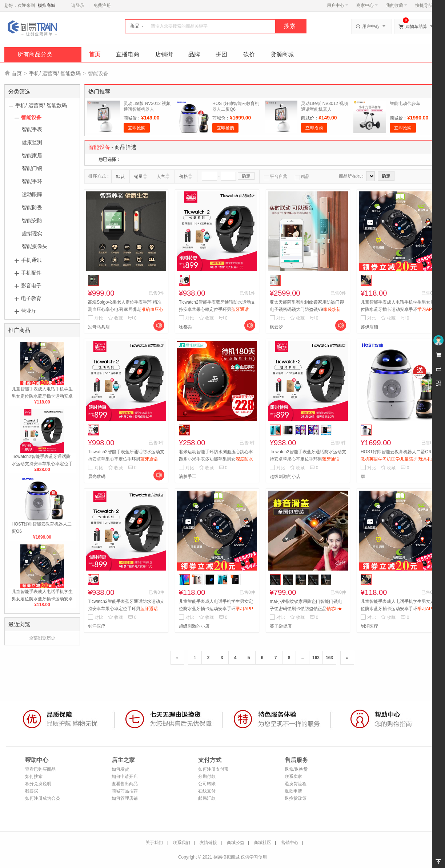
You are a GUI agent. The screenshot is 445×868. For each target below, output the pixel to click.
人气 (161, 177)
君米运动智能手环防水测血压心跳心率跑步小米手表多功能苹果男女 (216, 459)
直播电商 (128, 54)
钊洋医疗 (97, 626)
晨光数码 (97, 476)
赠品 (302, 177)
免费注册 (102, 5)
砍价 (249, 54)
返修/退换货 (296, 769)
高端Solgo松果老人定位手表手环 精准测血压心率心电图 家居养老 (126, 309)
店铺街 (164, 54)
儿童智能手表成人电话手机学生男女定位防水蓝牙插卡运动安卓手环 (42, 396)
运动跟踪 (32, 194)
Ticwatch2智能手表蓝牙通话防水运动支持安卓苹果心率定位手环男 (42, 464)
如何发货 (120, 769)
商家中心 (367, 5)
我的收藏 (396, 5)
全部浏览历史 (42, 638)
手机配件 (31, 273)
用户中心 (338, 5)
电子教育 (31, 298)
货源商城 (282, 54)
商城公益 (236, 843)
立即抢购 (137, 128)
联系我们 (181, 843)
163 (329, 658)
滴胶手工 (188, 476)
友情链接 (208, 843)
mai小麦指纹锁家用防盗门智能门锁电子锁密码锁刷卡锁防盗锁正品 (306, 609)
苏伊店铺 (369, 327)
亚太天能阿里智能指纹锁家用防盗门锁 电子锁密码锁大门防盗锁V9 (307, 309)
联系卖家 (293, 776)
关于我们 (154, 843)
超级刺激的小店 (285, 476)
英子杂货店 (281, 626)
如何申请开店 (125, 776)
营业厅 (29, 311)
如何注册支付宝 (213, 769)
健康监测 (32, 142)
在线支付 (207, 791)
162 (316, 658)
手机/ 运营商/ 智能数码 (55, 73)
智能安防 (32, 220)
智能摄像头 (35, 246)
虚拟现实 (32, 234)
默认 (120, 177)
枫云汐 (276, 327)
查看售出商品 (125, 784)
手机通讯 (31, 260)
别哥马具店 (99, 327)
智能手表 (32, 129)
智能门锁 (32, 168)
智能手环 (32, 181)
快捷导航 (426, 5)
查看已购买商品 (40, 769)
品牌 (194, 54)
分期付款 (207, 776)
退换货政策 (296, 798)
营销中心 (290, 843)
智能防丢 (32, 207)
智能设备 (31, 117)
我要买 (32, 791)
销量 (139, 177)
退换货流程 (296, 784)
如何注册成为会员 (43, 798)
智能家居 (32, 155)
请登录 (78, 5)
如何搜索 (34, 776)
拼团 (221, 54)
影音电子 (31, 285)
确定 (246, 176)
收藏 (115, 318)
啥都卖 (185, 327)
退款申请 (293, 791)
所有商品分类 (35, 54)
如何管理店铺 (125, 798)
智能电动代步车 (405, 104)
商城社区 (262, 843)
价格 (184, 177)
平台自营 (276, 177)
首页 (95, 54)
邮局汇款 (207, 798)
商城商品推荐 (125, 791)
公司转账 (207, 784)
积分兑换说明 (38, 784)
